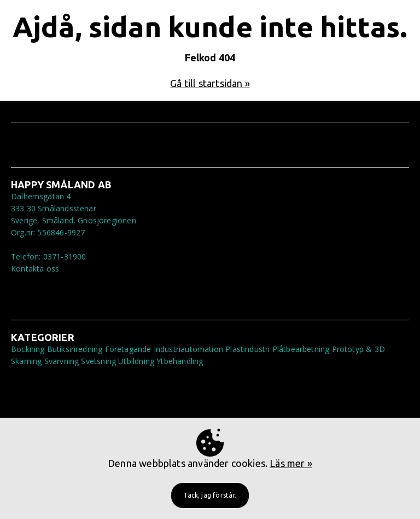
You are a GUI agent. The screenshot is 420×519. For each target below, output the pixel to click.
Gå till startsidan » (210, 83)
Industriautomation (188, 349)
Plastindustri (247, 349)
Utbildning (136, 361)
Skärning (26, 361)
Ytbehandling (180, 361)
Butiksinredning (75, 349)
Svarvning (62, 361)
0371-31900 (65, 256)
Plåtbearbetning (301, 349)
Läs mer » (291, 463)
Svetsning (98, 361)
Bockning (28, 349)
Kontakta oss (35, 269)
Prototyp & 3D (358, 349)
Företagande (128, 349)
